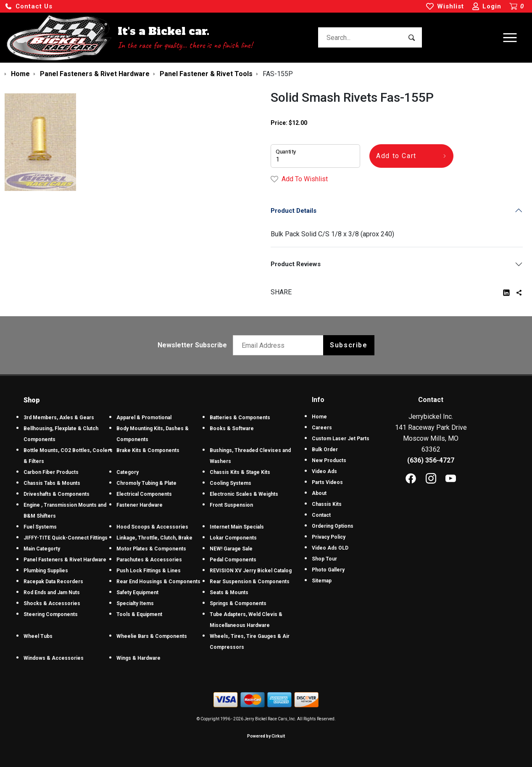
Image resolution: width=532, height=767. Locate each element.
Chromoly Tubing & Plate (146, 483)
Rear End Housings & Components (158, 582)
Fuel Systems (40, 527)
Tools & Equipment (139, 614)
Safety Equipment (137, 592)
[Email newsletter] (280, 345)
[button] (29, 7)
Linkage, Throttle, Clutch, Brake (154, 538)
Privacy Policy (329, 537)
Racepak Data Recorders (53, 582)
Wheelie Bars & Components (152, 636)
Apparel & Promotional (144, 418)
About (319, 493)
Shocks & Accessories (52, 603)
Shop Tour (324, 559)
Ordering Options (333, 526)
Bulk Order (325, 450)
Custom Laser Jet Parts (341, 439)
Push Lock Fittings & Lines (149, 571)
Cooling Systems (230, 483)
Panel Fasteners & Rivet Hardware (65, 560)
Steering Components (51, 614)
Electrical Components (144, 494)
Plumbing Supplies (46, 571)
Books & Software (232, 428)
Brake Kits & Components (148, 450)
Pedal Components (233, 560)
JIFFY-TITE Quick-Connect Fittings (66, 538)
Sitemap (322, 581)
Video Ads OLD (330, 548)
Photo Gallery (328, 570)
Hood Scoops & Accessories (152, 527)
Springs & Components (238, 603)
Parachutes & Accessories (149, 560)
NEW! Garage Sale (231, 549)
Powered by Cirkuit (266, 736)
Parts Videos (327, 482)
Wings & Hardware (138, 658)
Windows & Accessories (54, 658)
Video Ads (324, 471)
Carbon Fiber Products (51, 472)
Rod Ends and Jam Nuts (52, 592)
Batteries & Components (240, 418)
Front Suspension (231, 505)
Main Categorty (42, 549)
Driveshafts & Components (57, 494)
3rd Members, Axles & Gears (59, 418)
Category (128, 472)
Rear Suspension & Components (250, 582)
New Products (329, 460)
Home (319, 417)
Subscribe (349, 345)
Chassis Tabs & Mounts (52, 483)
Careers (322, 428)
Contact (321, 515)
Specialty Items (135, 603)
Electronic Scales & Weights (244, 494)
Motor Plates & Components (151, 549)
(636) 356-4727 (431, 460)
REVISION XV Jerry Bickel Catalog (251, 571)
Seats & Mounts (229, 592)
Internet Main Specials (237, 527)
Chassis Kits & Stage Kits (240, 472)
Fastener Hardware (140, 505)
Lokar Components (233, 538)
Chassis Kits (327, 504)
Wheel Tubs (38, 636)
